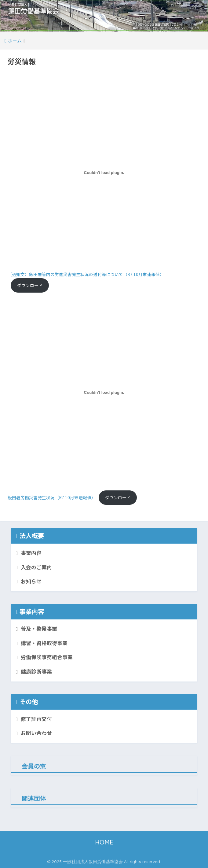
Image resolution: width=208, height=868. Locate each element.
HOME (104, 842)
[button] (104, 16)
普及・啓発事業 (39, 629)
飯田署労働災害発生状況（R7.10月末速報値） (52, 497)
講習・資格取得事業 (44, 643)
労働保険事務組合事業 (47, 657)
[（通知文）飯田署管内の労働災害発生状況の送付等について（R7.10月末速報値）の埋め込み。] (104, 172)
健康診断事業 (36, 671)
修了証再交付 (36, 719)
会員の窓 (34, 766)
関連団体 (34, 798)
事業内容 (31, 553)
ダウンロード (30, 285)
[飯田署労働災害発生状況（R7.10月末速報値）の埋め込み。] (104, 392)
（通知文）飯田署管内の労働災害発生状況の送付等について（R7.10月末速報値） (86, 274)
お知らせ (31, 581)
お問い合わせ (36, 733)
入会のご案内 (36, 567)
